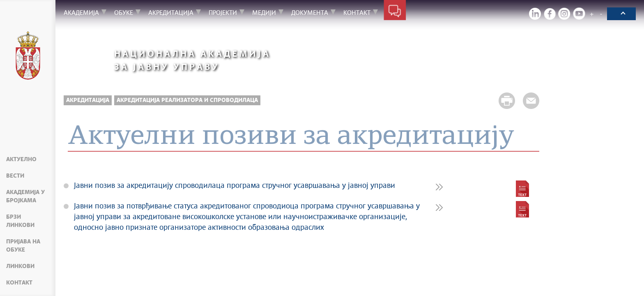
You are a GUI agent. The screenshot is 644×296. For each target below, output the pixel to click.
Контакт (19, 283)
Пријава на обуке (23, 246)
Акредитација (88, 100)
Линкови (20, 266)
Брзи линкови (20, 221)
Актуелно (21, 160)
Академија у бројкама (25, 197)
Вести (15, 176)
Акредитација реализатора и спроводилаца (187, 100)
